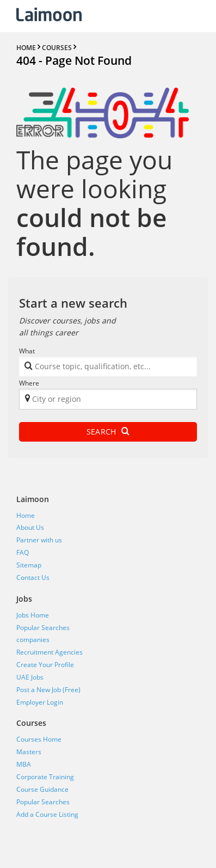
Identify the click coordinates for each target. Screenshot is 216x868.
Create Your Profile (45, 665)
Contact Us (33, 577)
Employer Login (40, 702)
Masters (29, 752)
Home (26, 515)
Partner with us (39, 540)
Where (29, 383)
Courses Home (39, 739)
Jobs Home (33, 615)
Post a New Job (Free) (48, 690)
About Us (30, 527)
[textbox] (106, 368)
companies (33, 640)
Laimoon (33, 499)
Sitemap (29, 565)
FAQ (23, 552)
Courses (31, 723)
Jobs (24, 599)
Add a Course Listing (47, 814)
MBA (24, 764)
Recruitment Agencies (50, 652)
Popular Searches (43, 628)
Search (108, 432)
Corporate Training (45, 777)
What (27, 351)
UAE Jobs (30, 677)
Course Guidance (42, 789)
